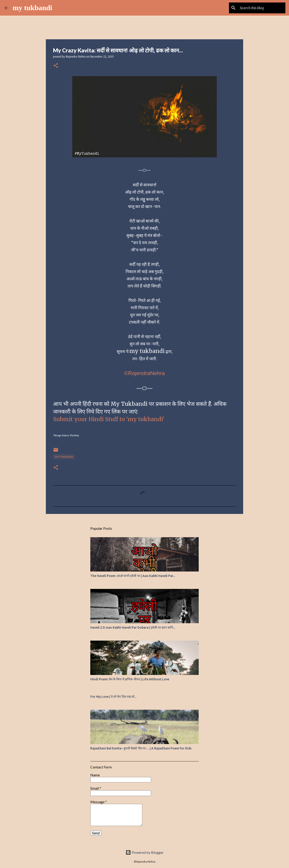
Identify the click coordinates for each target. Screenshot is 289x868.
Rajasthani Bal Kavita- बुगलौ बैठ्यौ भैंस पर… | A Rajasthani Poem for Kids (141, 748)
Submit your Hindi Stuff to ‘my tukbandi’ (109, 419)
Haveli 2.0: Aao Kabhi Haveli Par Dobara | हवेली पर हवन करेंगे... (133, 628)
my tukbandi (32, 8)
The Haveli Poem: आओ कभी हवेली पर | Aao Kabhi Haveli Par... (133, 576)
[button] (56, 66)
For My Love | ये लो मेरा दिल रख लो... (113, 697)
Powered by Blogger (145, 852)
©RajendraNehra (144, 373)
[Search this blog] (262, 8)
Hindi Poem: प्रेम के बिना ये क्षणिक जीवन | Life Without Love (130, 679)
